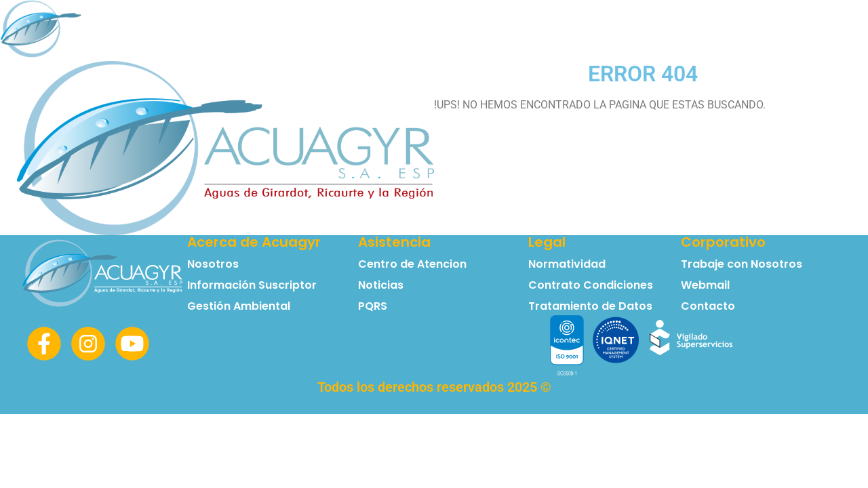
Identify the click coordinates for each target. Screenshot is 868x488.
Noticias (758, 30)
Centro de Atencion (412, 264)
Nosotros (340, 30)
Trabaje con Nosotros (742, 264)
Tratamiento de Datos (590, 306)
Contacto (682, 30)
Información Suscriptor (458, 30)
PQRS (823, 30)
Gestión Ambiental (239, 306)
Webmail (705, 285)
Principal (263, 30)
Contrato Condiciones (591, 285)
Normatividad (589, 30)
